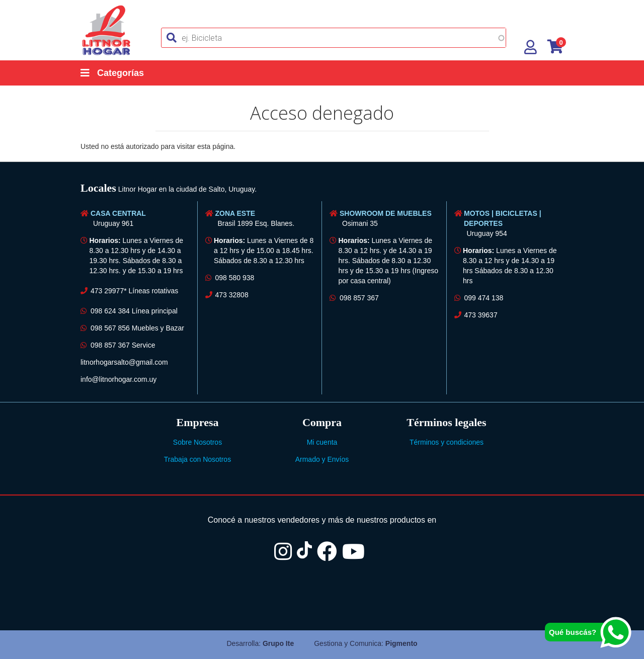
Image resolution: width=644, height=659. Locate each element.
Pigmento (401, 643)
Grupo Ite (278, 643)
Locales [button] (98, 188)
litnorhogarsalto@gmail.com (124, 362)
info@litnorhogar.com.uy (118, 379)
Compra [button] (322, 422)
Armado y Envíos (322, 459)
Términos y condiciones (447, 442)
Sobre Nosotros (197, 442)
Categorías (112, 73)
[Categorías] (122, 73)
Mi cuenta (322, 442)
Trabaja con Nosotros (197, 459)
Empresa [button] (198, 422)
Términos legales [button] (446, 422)
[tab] (322, 189)
